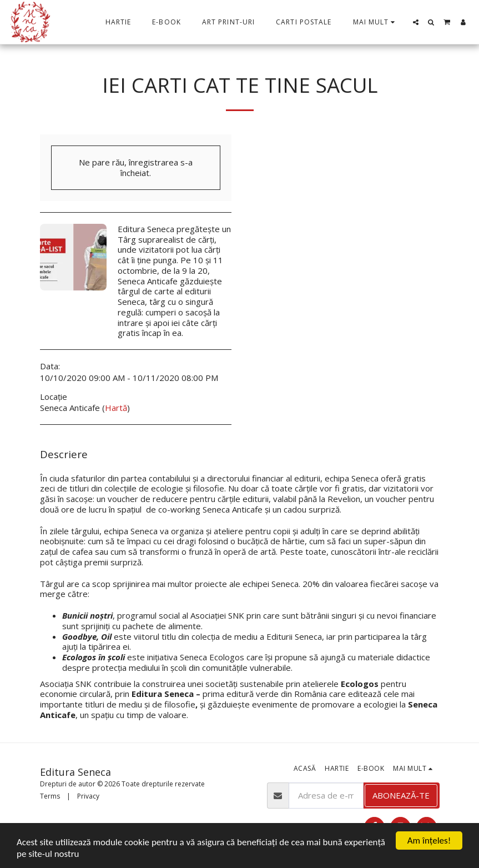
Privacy (88, 796)
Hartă (116, 408)
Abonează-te (401, 795)
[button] (416, 22)
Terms (50, 796)
